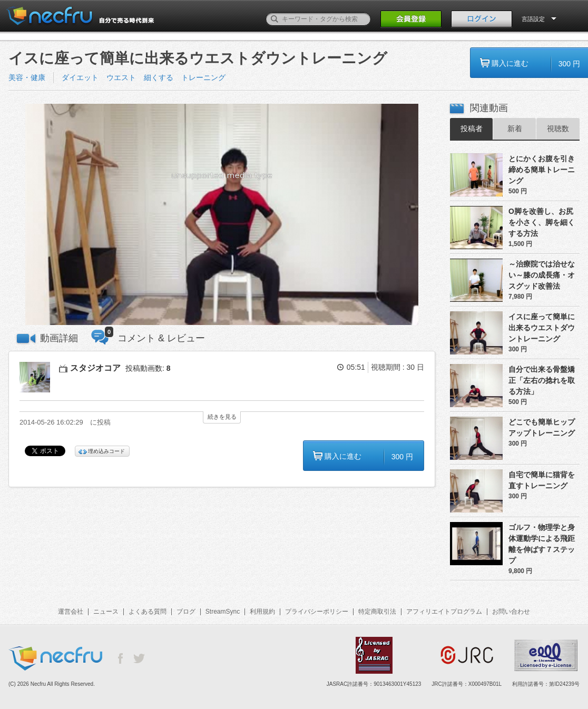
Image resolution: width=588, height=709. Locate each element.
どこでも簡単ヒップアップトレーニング (542, 427)
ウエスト (121, 77)
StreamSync (223, 612)
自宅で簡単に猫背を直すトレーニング (542, 480)
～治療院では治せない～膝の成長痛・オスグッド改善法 (542, 275)
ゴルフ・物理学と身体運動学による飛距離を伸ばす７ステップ (542, 544)
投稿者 (472, 129)
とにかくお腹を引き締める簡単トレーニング (542, 170)
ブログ (186, 612)
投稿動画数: (148, 368)
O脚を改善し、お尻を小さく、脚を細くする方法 (542, 222)
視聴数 (558, 129)
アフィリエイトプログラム (444, 612)
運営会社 (71, 612)
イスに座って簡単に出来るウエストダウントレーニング (542, 328)
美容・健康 (27, 77)
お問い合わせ (511, 612)
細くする (159, 77)
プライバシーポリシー (317, 612)
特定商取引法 (377, 612)
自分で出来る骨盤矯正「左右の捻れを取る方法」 (542, 380)
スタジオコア (95, 368)
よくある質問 (148, 612)
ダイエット (80, 77)
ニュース (106, 612)
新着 (515, 129)
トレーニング (203, 77)
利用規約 (262, 612)
